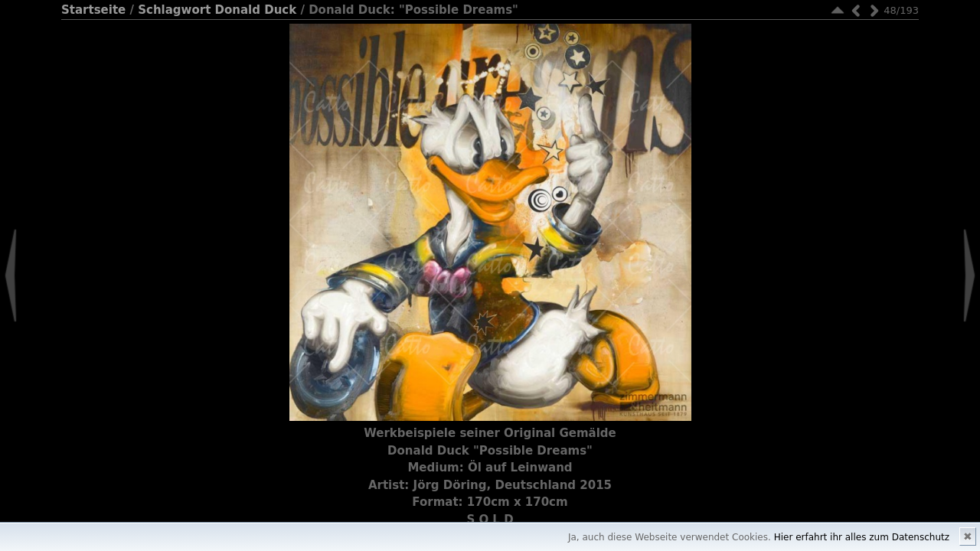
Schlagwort (174, 10)
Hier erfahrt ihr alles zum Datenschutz (862, 537)
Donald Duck (256, 10)
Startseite (93, 10)
